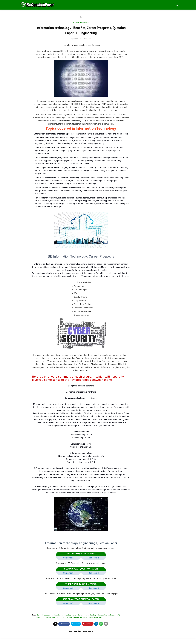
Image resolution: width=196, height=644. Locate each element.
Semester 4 (94, 573)
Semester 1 (68, 558)
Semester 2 (94, 558)
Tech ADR (78, 39)
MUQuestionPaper (95, 617)
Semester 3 (68, 573)
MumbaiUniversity (80, 617)
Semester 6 (94, 588)
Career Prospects (44, 615)
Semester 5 (68, 588)
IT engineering (38, 617)
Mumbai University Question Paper (58, 617)
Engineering (56, 615)
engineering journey (69, 615)
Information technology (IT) (109, 615)
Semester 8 (94, 603)
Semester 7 (68, 603)
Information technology (87, 615)
